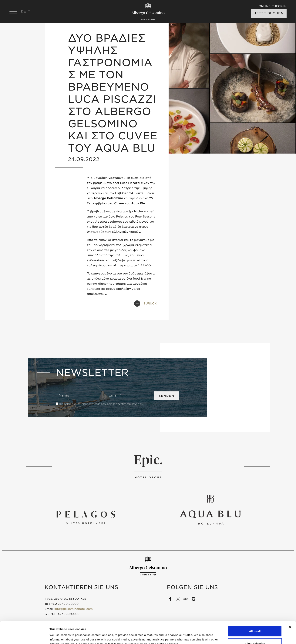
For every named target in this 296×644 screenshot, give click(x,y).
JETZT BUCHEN (269, 13)
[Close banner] (290, 605)
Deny (255, 634)
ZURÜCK (150, 304)
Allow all (255, 609)
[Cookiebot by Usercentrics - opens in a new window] (24, 637)
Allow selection (255, 622)
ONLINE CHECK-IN (273, 6)
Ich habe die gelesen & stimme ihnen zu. (101, 404)
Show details (198, 634)
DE (24, 11)
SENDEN (166, 396)
